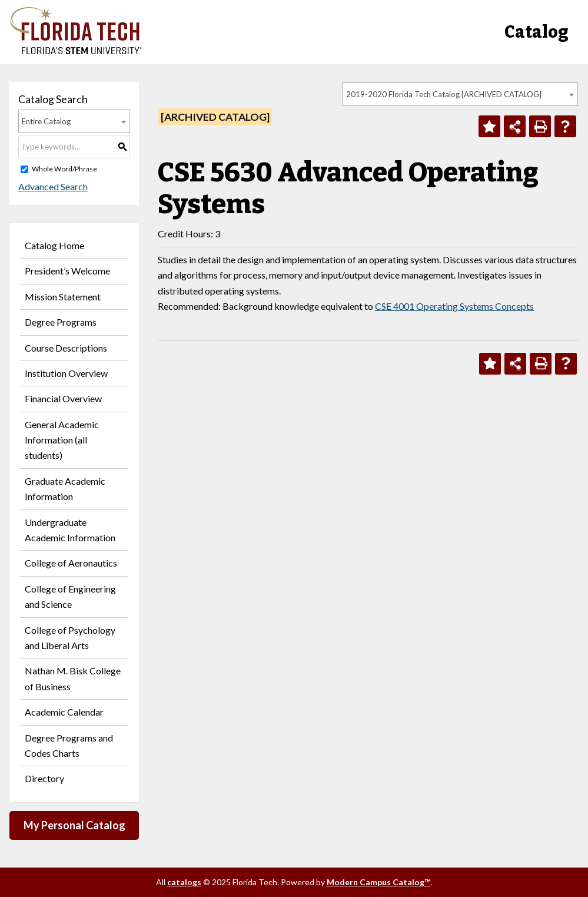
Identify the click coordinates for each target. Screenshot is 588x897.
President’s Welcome (67, 271)
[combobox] (460, 94)
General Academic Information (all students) (62, 440)
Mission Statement (63, 297)
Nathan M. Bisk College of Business (73, 678)
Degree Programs (61, 322)
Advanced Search (53, 186)
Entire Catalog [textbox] (46, 121)
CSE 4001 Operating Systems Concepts (454, 306)
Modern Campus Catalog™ (378, 882)
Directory (44, 778)
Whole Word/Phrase (64, 169)
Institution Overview (66, 373)
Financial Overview (63, 398)
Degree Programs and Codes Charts (69, 745)
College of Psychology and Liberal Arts (70, 638)
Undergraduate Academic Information (70, 530)
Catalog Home (54, 245)
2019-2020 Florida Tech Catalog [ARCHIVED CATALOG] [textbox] (444, 94)
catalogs (184, 882)
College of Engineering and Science (70, 596)
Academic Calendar (64, 712)
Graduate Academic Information (65, 489)
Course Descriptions (66, 348)
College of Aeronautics (71, 563)
